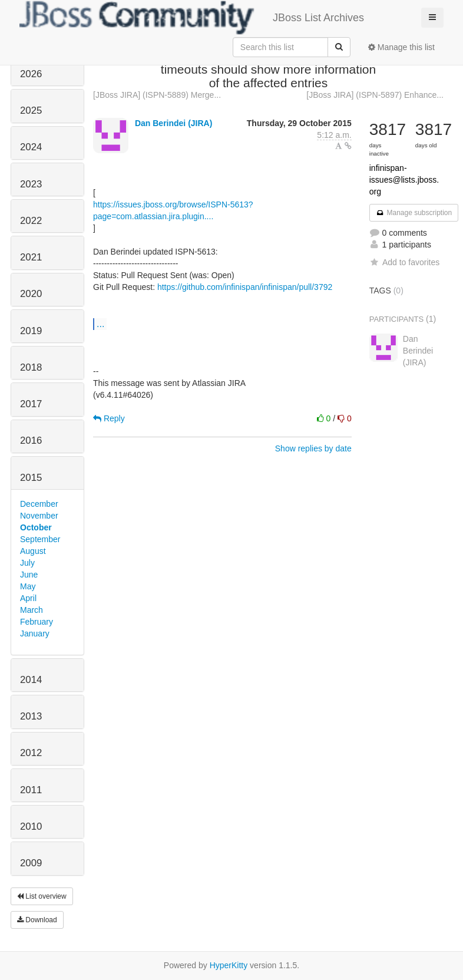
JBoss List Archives (192, 18)
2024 (31, 147)
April (28, 598)
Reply (109, 418)
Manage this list (401, 47)
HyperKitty (229, 965)
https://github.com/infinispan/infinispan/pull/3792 (245, 287)
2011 (31, 790)
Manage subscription (414, 213)
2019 (31, 331)
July (27, 563)
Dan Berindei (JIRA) (173, 123)
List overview (42, 896)
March (32, 610)
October (36, 527)
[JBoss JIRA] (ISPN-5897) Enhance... (375, 95)
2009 (31, 863)
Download (37, 920)
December (39, 504)
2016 (31, 440)
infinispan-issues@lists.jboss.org (404, 180)
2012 (31, 753)
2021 (31, 257)
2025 (31, 110)
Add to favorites (404, 262)
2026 (31, 74)
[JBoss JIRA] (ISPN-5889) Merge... (157, 95)
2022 (31, 221)
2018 (31, 367)
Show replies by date (313, 448)
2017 (31, 404)
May (28, 586)
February (37, 622)
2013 (31, 716)
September (40, 539)
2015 (31, 478)
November (39, 516)
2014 (31, 680)
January (35, 633)
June (29, 575)
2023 (31, 184)
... (100, 324)
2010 (31, 826)
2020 (31, 294)
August (33, 551)
